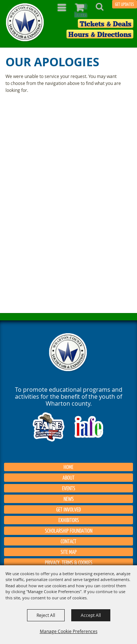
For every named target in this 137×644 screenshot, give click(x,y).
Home (68, 467)
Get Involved (68, 509)
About (68, 477)
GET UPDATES (125, 4)
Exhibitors (69, 520)
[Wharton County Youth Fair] (25, 23)
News (69, 499)
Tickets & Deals (106, 24)
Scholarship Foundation (69, 531)
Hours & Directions (100, 34)
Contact (68, 541)
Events (69, 488)
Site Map (69, 552)
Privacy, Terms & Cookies (69, 562)
